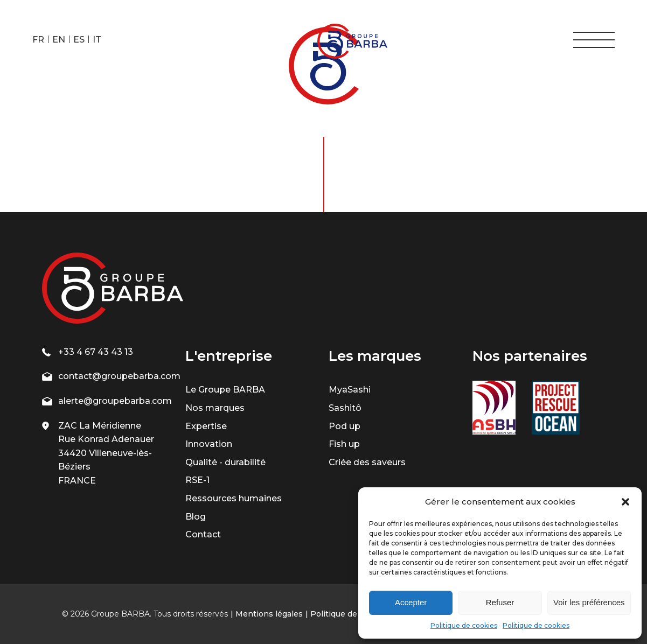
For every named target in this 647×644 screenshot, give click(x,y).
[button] (625, 502)
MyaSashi (350, 390)
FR (38, 40)
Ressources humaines (234, 498)
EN (59, 40)
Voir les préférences (589, 602)
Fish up (344, 444)
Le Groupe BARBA (225, 390)
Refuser (500, 602)
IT (97, 40)
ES (79, 40)
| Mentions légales (267, 614)
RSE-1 (197, 480)
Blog (196, 517)
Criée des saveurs (367, 462)
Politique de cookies (464, 625)
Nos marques (215, 408)
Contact (203, 534)
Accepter (411, 602)
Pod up (345, 426)
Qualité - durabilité (225, 462)
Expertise (206, 426)
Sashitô (345, 408)
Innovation (209, 444)
